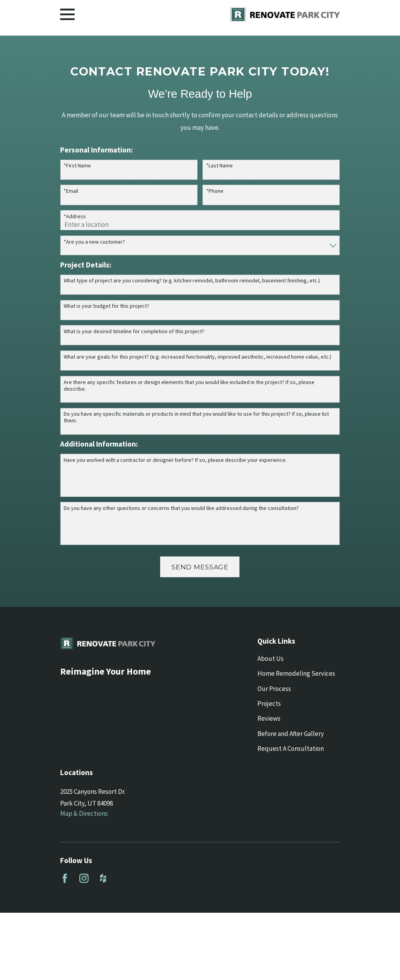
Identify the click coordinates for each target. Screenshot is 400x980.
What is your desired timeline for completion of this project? (134, 331)
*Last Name (220, 166)
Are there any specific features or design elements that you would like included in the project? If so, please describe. (189, 386)
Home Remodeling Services (296, 673)
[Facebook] (65, 878)
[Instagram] (84, 878)
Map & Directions (84, 813)
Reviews (269, 718)
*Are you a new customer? (94, 242)
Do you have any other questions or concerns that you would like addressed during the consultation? (181, 508)
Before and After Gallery (291, 734)
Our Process (274, 689)
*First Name (77, 166)
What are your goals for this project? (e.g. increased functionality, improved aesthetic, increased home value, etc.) (197, 357)
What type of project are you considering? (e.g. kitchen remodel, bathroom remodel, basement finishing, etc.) (192, 281)
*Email (71, 191)
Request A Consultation (291, 748)
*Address (75, 216)
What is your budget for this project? (106, 306)
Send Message (200, 567)
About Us (271, 659)
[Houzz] (103, 878)
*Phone (215, 191)
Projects (269, 704)
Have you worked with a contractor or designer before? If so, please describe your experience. (175, 460)
